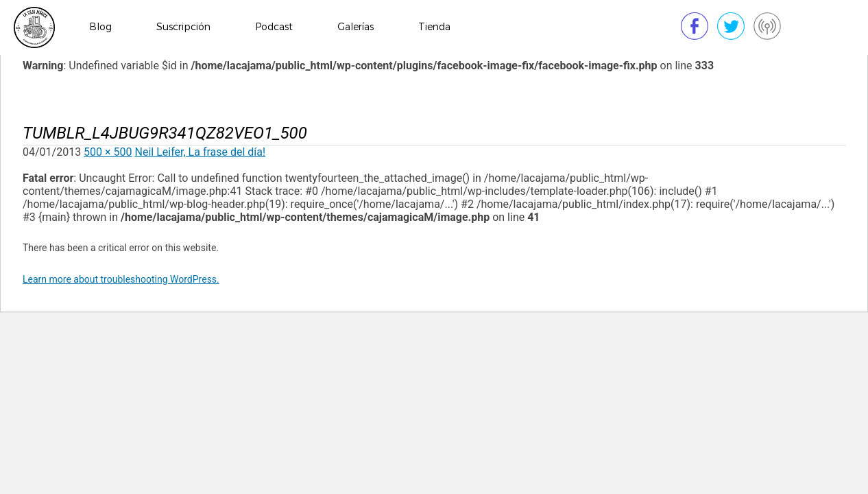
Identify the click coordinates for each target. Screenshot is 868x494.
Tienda (434, 27)
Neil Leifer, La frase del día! (201, 152)
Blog (100, 27)
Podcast (274, 27)
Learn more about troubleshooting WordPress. (121, 279)
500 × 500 (108, 152)
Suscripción (183, 27)
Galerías (355, 27)
